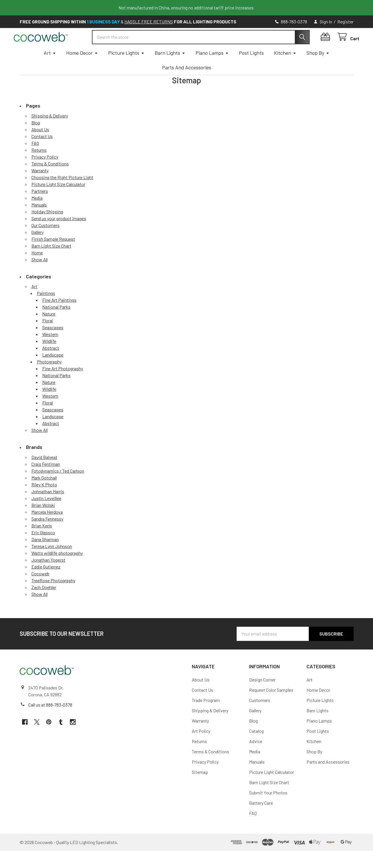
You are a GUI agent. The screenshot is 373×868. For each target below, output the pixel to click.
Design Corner (262, 697)
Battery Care (261, 820)
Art (50, 70)
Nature (49, 331)
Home (37, 270)
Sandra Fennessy (47, 536)
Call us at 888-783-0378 (50, 722)
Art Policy (201, 748)
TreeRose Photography (53, 598)
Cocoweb (40, 591)
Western (50, 352)
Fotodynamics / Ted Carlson (58, 488)
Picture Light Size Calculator (58, 202)
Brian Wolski (43, 522)
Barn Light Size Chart (51, 263)
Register (345, 22)
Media (37, 215)
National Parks (56, 324)
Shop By (318, 70)
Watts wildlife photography (57, 570)
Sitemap (200, 789)
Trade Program (206, 718)
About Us (40, 147)
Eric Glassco (43, 550)
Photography (49, 379)
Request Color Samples (271, 707)
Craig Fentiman (46, 481)
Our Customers (46, 243)
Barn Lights (170, 70)
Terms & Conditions (50, 181)
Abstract (51, 365)
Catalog (256, 748)
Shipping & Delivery (50, 133)
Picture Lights (126, 70)
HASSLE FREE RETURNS (149, 22)
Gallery (38, 249)
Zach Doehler (44, 605)
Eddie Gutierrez (46, 584)
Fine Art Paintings (59, 317)
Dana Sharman (45, 557)
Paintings (46, 310)
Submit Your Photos (268, 810)
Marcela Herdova (47, 529)
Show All (40, 277)
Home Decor (82, 70)
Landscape (53, 372)
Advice (256, 759)
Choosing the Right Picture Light (62, 195)
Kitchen (285, 70)
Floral (48, 338)
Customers (260, 718)
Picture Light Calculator (272, 789)
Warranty (40, 188)
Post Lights (251, 70)
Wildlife (49, 358)
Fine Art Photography (63, 386)
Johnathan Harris (48, 509)
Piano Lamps (212, 70)
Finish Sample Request (53, 256)
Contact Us (42, 154)
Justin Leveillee (46, 516)
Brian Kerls (42, 543)
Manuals (39, 222)
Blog (36, 140)
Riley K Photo (44, 502)
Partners (40, 208)
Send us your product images (59, 236)
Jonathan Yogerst (48, 577)
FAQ (35, 160)
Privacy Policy (45, 174)
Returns (39, 167)
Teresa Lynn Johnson (52, 564)
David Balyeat (44, 475)
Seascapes (53, 345)
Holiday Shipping (47, 229)
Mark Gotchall (44, 495)
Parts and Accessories (187, 85)
